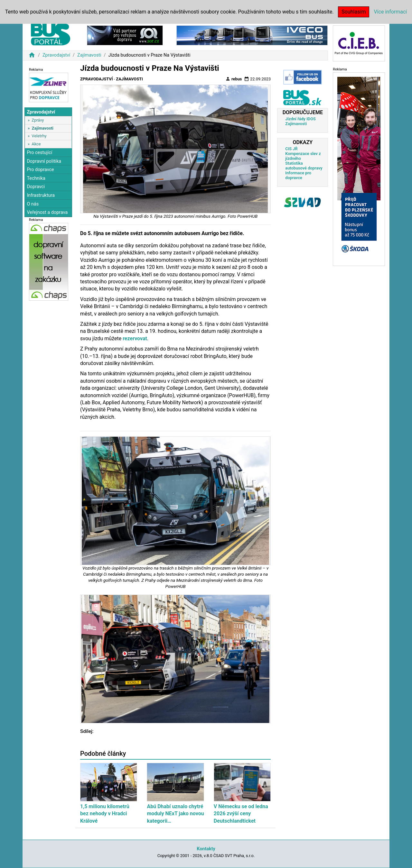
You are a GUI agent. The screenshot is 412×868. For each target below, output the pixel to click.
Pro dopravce (40, 170)
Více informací (390, 12)
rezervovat (135, 338)
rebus (234, 79)
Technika (36, 178)
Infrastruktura (41, 195)
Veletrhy (39, 136)
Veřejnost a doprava (47, 212)
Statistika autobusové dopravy (304, 166)
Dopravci (36, 187)
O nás (33, 204)
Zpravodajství (56, 55)
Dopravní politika (44, 161)
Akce (36, 144)
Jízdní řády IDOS (300, 119)
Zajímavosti (89, 55)
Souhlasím (354, 12)
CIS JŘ (291, 149)
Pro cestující (39, 153)
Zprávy (38, 120)
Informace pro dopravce (298, 175)
